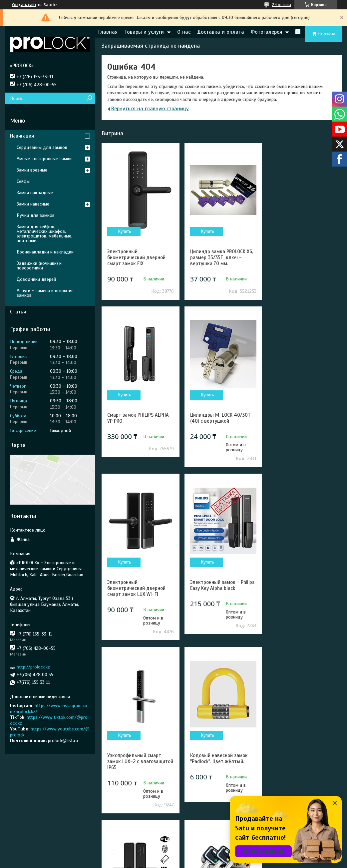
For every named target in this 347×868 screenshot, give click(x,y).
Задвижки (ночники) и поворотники (39, 266)
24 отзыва (282, 5)
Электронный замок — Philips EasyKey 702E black (299, 770)
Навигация (22, 136)
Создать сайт (24, 5)
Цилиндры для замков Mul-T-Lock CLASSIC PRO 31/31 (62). (221, 773)
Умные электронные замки (44, 159)
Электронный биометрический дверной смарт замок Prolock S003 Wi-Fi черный (300, 597)
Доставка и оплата (221, 32)
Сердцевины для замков (42, 147)
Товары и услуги (144, 32)
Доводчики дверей (36, 279)
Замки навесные (33, 204)
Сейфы (23, 181)
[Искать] (89, 98)
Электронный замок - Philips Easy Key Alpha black (303, 418)
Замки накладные (35, 193)
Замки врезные (32, 170)
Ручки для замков (36, 215)
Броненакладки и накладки (45, 252)
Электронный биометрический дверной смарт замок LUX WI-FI (218, 421)
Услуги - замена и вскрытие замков (45, 293)
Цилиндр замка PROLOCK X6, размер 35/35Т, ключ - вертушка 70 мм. (221, 257)
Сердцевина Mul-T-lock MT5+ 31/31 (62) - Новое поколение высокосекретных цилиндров (134, 779)
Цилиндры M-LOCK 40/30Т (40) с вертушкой (138, 418)
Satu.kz (202, 856)
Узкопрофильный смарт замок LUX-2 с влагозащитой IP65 (134, 594)
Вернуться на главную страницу (150, 109)
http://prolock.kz (33, 667)
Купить (124, 231)
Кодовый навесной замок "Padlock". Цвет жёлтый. (218, 591)
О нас (184, 32)
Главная (108, 32)
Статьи (18, 312)
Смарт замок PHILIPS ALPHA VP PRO (302, 254)
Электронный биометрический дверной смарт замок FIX (136, 257)
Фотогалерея (266, 32)
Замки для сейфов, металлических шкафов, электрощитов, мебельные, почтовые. (44, 234)
